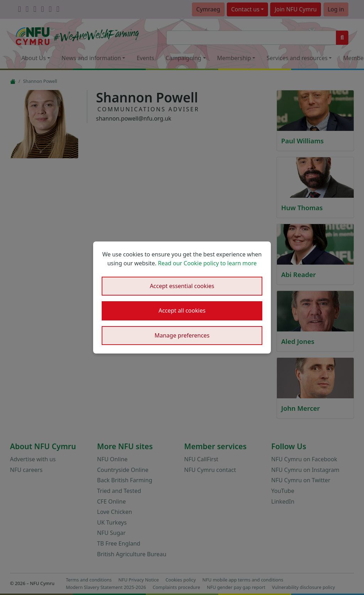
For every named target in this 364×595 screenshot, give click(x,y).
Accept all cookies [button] (182, 310)
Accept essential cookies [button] (182, 286)
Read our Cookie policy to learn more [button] (207, 263)
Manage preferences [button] (182, 335)
